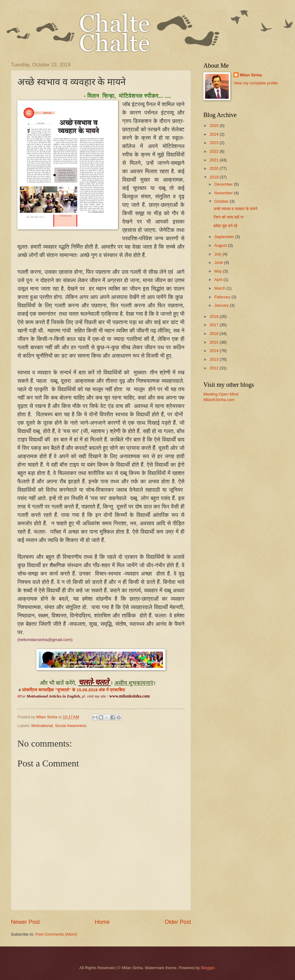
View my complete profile (256, 83)
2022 (215, 151)
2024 (215, 134)
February (223, 297)
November (224, 193)
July (218, 254)
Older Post (178, 922)
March (220, 288)
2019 (215, 177)
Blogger (208, 968)
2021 (215, 160)
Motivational (42, 726)
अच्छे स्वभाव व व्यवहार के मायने (235, 209)
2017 (215, 325)
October (222, 201)
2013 (215, 359)
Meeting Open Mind (221, 394)
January (222, 305)
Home (102, 922)
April (219, 280)
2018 (215, 316)
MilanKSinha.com (219, 400)
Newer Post (25, 922)
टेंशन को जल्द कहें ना (228, 217)
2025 (215, 126)
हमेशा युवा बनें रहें (225, 226)
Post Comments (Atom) (56, 934)
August (221, 245)
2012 (215, 368)
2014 (215, 351)
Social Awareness (71, 726)
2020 (215, 168)
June (219, 262)
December (224, 184)
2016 (215, 334)
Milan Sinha (251, 75)
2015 (215, 342)
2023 (215, 143)
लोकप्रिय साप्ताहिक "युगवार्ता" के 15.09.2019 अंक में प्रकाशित (73, 690)
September (225, 237)
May (219, 271)
